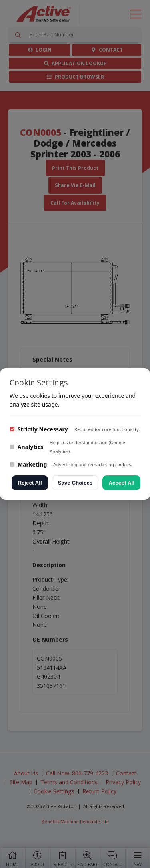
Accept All (121, 483)
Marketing (28, 464)
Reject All (30, 483)
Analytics (26, 447)
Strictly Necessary (39, 429)
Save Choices (75, 483)
